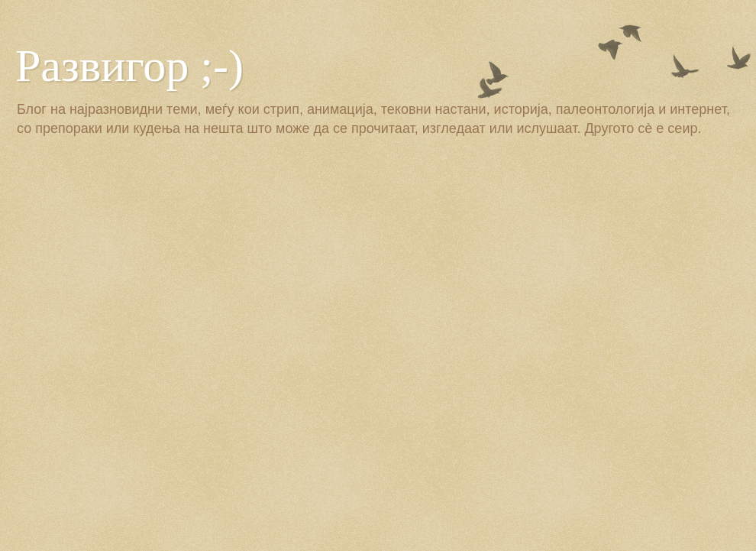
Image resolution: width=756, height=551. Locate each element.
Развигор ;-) (129, 66)
